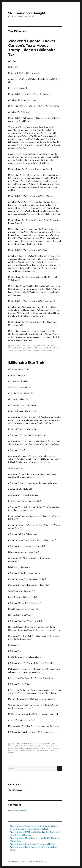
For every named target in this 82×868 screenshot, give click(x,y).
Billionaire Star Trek (26, 363)
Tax (48, 348)
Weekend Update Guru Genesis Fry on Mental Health (33, 844)
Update (16, 350)
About (39, 346)
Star (35, 750)
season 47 (29, 750)
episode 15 (26, 348)
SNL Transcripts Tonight (27, 13)
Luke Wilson (43, 748)
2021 (38, 744)
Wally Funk (44, 750)
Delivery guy (34, 746)
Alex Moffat (45, 744)
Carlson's (11, 348)
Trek (38, 750)
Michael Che (35, 348)
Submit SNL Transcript (18, 811)
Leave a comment (47, 350)
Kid (36, 748)
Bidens (45, 346)
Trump (56, 348)
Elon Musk (43, 746)
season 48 (43, 348)
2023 (34, 346)
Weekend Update (33, 350)
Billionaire (51, 346)
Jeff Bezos (18, 748)
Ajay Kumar (15, 346)
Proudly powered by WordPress (38, 862)
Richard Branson (19, 750)
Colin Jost (18, 348)
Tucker (11, 350)
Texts (52, 348)
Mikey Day (51, 748)
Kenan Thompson (28, 748)
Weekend (23, 350)
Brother (26, 746)
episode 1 (50, 746)
